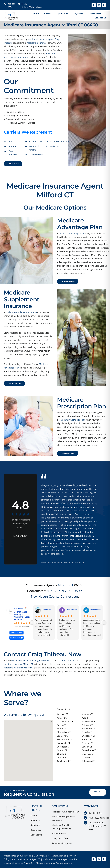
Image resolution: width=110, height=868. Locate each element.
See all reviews (16, 632)
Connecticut (69, 596)
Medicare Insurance (37, 43)
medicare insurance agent (41, 39)
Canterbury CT (89, 750)
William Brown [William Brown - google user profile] (97, 610)
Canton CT (62, 750)
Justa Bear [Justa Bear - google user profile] (47, 610)
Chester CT (62, 757)
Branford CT (63, 736)
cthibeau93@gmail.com (32, 7)
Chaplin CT (62, 754)
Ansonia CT (87, 714)
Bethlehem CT (89, 729)
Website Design (11, 856)
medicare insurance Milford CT (19, 668)
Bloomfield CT (64, 732)
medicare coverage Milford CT (18, 664)
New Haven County (45, 596)
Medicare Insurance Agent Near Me (60, 859)
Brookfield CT (64, 743)
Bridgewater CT (64, 740)
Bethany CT (87, 725)
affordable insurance (51, 500)
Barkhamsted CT (65, 721)
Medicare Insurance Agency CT (19, 863)
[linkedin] (104, 5)
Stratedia (27, 856)
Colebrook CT (88, 761)
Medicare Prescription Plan (72, 420)
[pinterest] (99, 5)
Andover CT (63, 714)
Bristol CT (86, 740)
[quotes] (15, 806)
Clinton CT (87, 757)
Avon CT (86, 718)
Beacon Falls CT (89, 721)
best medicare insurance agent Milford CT (32, 660)
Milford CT (66, 585)
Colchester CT (64, 761)
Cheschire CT (88, 754)
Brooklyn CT (88, 743)
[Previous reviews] (32, 623)
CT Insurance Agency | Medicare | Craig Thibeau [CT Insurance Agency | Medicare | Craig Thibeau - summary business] (22, 616)
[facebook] (94, 5)
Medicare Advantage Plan (71, 233)
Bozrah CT (87, 732)
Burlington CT (64, 747)
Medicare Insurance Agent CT (26, 859)
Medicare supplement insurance (21, 312)
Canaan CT (87, 747)
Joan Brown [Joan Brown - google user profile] (71, 610)
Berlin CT (61, 725)
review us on (15, 638)
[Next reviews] (104, 623)
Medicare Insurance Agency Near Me (54, 863)
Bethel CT (62, 729)
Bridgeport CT (89, 736)
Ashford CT (62, 718)
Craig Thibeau (68, 660)
